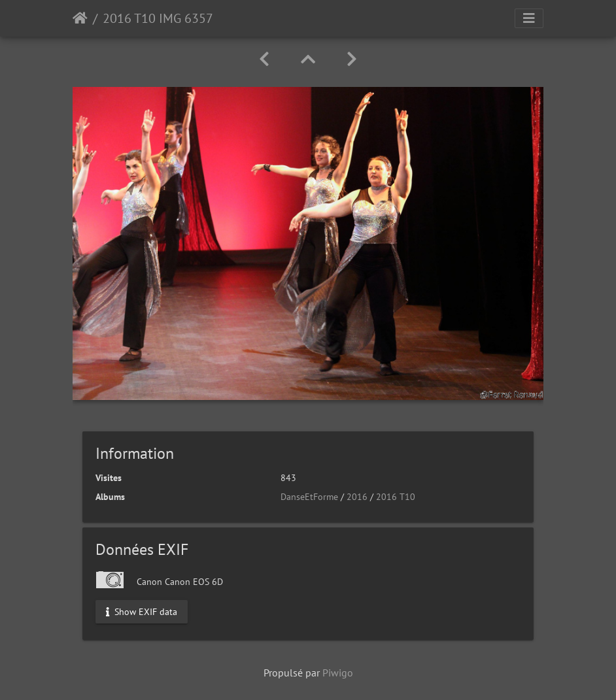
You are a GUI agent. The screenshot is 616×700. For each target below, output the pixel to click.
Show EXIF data (142, 612)
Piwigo (338, 673)
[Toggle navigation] (529, 18)
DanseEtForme (309, 497)
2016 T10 (396, 497)
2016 (357, 497)
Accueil (80, 18)
